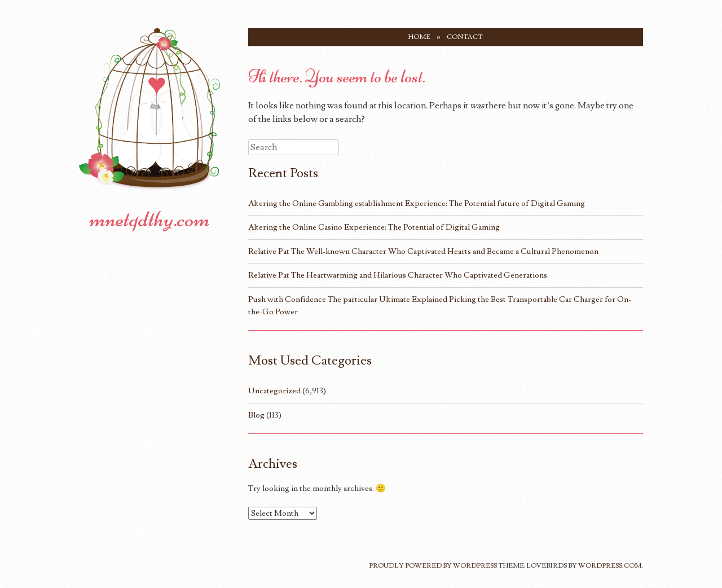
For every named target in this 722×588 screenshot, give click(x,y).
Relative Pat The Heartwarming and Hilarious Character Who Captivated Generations (398, 275)
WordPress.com (610, 566)
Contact (465, 37)
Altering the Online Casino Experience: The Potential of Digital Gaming (374, 227)
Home (419, 37)
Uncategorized (274, 391)
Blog (256, 415)
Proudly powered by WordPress (433, 566)
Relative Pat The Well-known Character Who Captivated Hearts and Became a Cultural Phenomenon (423, 251)
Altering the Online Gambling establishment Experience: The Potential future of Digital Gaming (417, 203)
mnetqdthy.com (150, 219)
